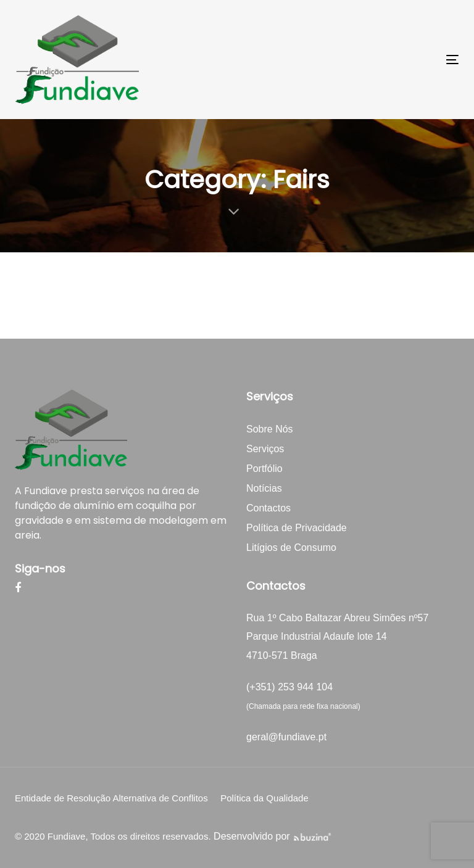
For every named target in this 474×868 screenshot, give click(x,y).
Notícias (264, 488)
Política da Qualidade (264, 798)
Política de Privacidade (297, 528)
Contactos (268, 508)
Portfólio (264, 469)
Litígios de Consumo (291, 548)
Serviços (265, 449)
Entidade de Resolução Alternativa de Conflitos (111, 798)
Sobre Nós (270, 429)
